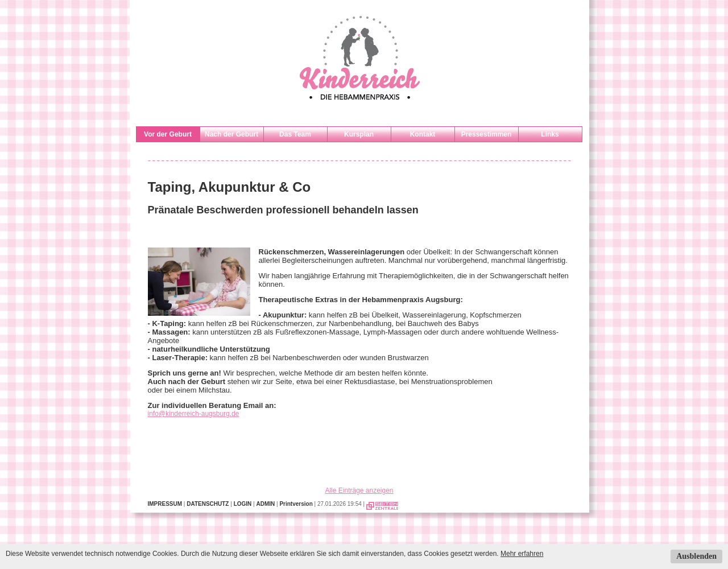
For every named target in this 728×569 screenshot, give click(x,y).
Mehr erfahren (522, 554)
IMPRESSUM (165, 504)
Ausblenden (696, 556)
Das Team (295, 134)
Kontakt (423, 134)
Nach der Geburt (231, 134)
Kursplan (359, 134)
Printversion (296, 504)
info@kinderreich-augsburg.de (194, 414)
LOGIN (243, 504)
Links (550, 134)
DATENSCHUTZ (208, 504)
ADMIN (265, 504)
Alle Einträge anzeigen (359, 490)
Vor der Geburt (168, 134)
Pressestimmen (487, 134)
